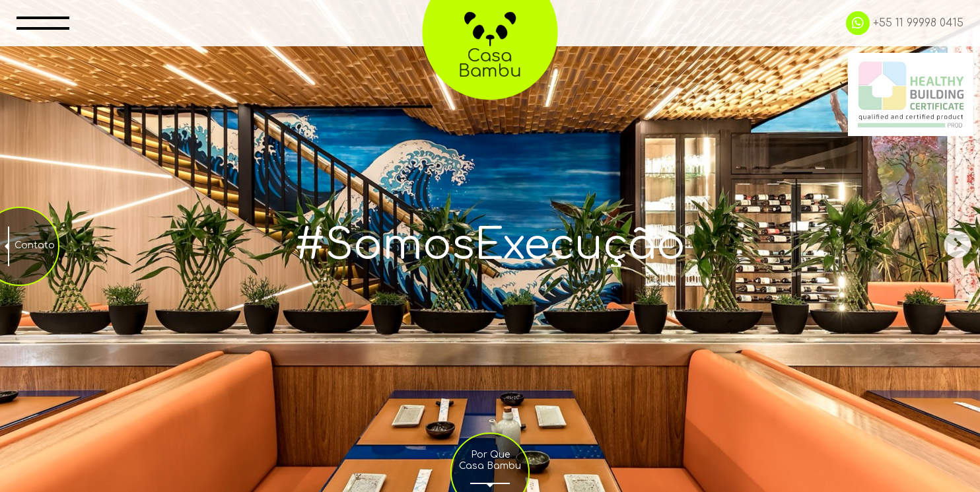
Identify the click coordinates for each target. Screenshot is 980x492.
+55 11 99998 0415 (905, 23)
